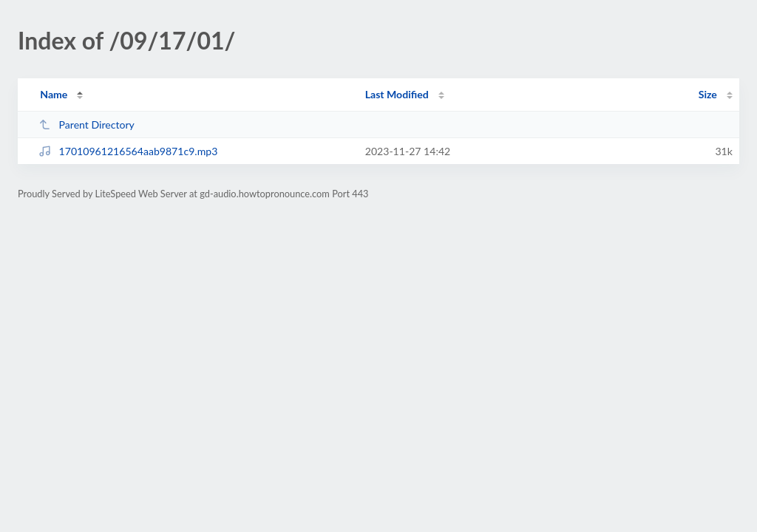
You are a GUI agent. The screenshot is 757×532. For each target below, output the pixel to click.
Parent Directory (86, 125)
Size (708, 94)
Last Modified (397, 94)
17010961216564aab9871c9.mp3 (128, 151)
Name (54, 94)
